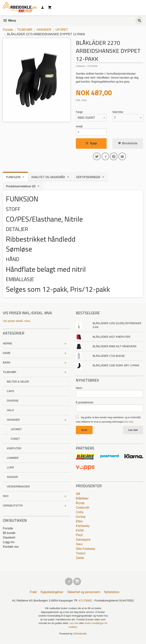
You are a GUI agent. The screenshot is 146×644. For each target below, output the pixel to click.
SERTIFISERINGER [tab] (88, 178)
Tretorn (81, 555)
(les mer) (129, 424)
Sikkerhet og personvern (84, 595)
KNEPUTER (14, 450)
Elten (79, 523)
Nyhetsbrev (112, 595)
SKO (6, 498)
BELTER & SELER (18, 383)
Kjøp (91, 144)
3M (78, 496)
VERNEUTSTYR (13, 507)
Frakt (33, 595)
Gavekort (9, 539)
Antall (79, 126)
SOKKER (12, 479)
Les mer (133, 432)
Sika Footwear (86, 550)
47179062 (86, 603)
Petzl (79, 537)
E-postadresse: (85, 404)
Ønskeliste (128, 144)
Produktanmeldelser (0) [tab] (21, 188)
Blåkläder (82, 500)
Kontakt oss (11, 548)
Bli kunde (9, 535)
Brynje (80, 505)
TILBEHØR (10, 374)
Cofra (80, 514)
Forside (8, 30)
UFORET (16, 431)
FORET (15, 441)
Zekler (80, 560)
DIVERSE (13, 402)
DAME (7, 355)
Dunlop (81, 518)
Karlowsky (83, 528)
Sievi (79, 546)
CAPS (10, 393)
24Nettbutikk (80, 636)
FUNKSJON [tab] (13, 178)
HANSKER (13, 421)
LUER (10, 469)
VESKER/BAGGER (18, 488)
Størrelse (118, 112)
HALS (10, 412)
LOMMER (13, 460)
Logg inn (9, 544)
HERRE (8, 345)
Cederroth (83, 509)
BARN (7, 364)
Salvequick (83, 541)
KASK (80, 532)
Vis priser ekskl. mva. (17, 322)
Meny (9, 21)
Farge (79, 112)
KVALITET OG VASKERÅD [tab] (48, 178)
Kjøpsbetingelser (52, 595)
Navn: (79, 389)
